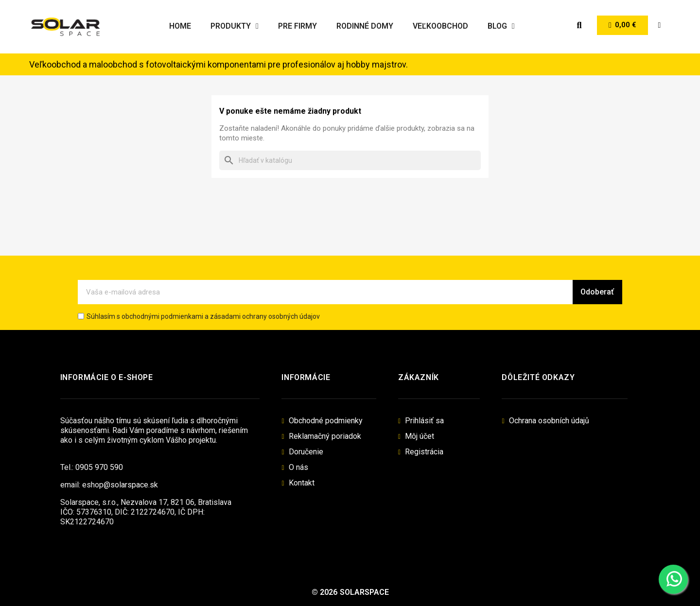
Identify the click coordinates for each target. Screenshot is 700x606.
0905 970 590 (99, 467)
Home (180, 26)
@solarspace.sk (131, 485)
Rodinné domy (365, 26)
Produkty (235, 26)
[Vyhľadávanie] (350, 160)
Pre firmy (297, 26)
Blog (501, 26)
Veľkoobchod (440, 26)
